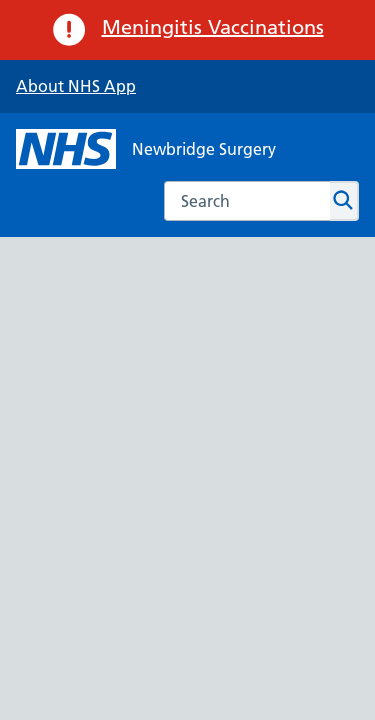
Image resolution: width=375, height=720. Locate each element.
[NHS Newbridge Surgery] (146, 149)
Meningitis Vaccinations (213, 27)
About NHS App (76, 86)
